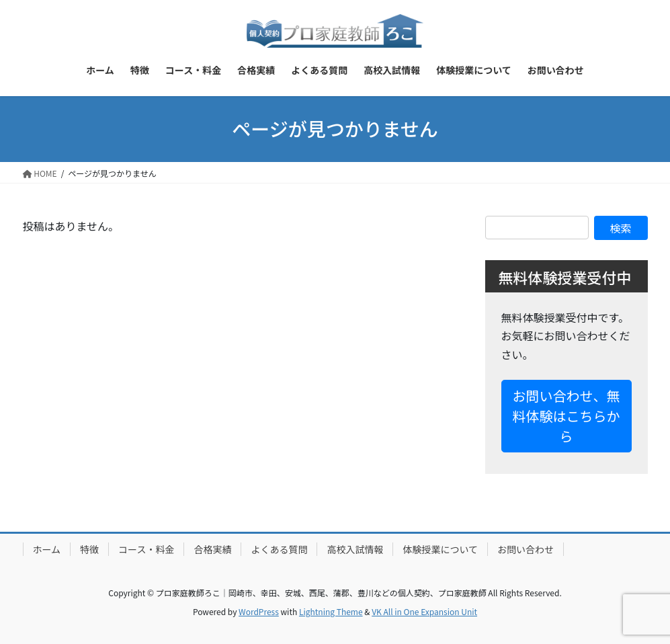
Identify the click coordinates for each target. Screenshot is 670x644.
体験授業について (440, 549)
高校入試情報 (355, 549)
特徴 (89, 549)
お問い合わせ (526, 549)
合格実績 (212, 549)
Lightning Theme (331, 611)
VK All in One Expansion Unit (424, 611)
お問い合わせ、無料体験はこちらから (567, 416)
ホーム (47, 549)
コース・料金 (146, 549)
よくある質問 (279, 549)
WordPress (259, 611)
